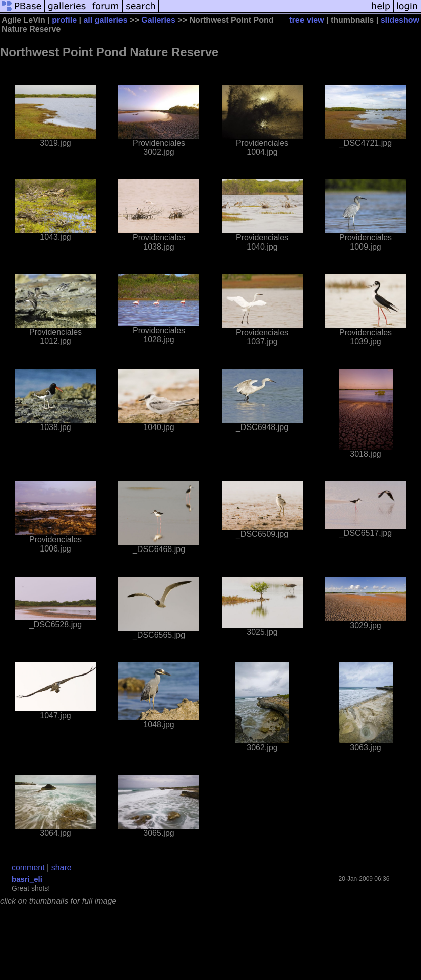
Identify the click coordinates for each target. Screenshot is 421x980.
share (62, 867)
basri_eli (27, 879)
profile (64, 20)
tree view (307, 20)
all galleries (105, 20)
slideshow (400, 20)
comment (28, 867)
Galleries (158, 20)
